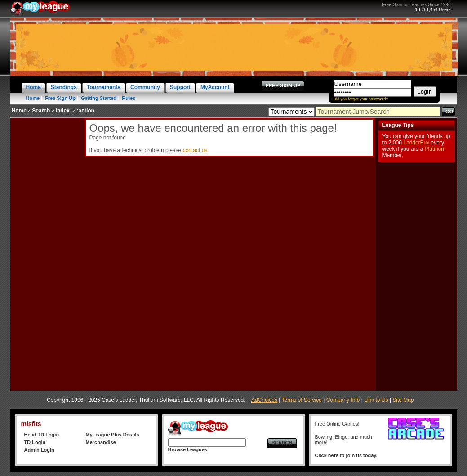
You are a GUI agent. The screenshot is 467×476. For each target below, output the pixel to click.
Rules (129, 98)
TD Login (35, 442)
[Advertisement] (46, 253)
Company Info (343, 400)
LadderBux (416, 143)
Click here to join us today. (346, 455)
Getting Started (99, 98)
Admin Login (39, 450)
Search (41, 111)
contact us (195, 150)
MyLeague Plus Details (113, 435)
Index (63, 111)
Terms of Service (302, 400)
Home (33, 98)
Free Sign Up (60, 98)
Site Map (403, 400)
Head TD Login (42, 435)
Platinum (435, 149)
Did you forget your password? (361, 99)
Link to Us (376, 400)
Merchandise (101, 442)
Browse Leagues (188, 449)
